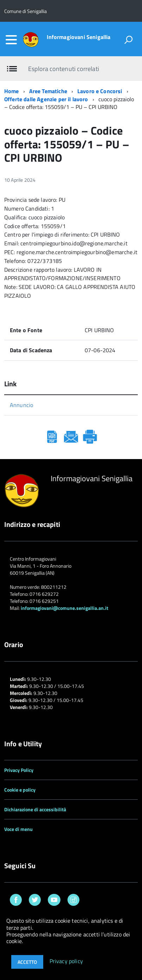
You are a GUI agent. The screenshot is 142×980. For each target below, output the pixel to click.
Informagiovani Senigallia (79, 37)
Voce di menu (18, 829)
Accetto (27, 962)
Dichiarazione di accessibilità (35, 809)
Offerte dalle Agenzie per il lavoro (46, 99)
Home (12, 91)
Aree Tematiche (48, 91)
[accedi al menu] (11, 40)
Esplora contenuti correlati (63, 69)
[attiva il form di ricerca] (128, 40)
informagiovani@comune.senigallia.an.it (64, 608)
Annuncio (21, 405)
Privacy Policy (19, 770)
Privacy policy (66, 961)
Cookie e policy (20, 790)
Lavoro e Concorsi (100, 91)
